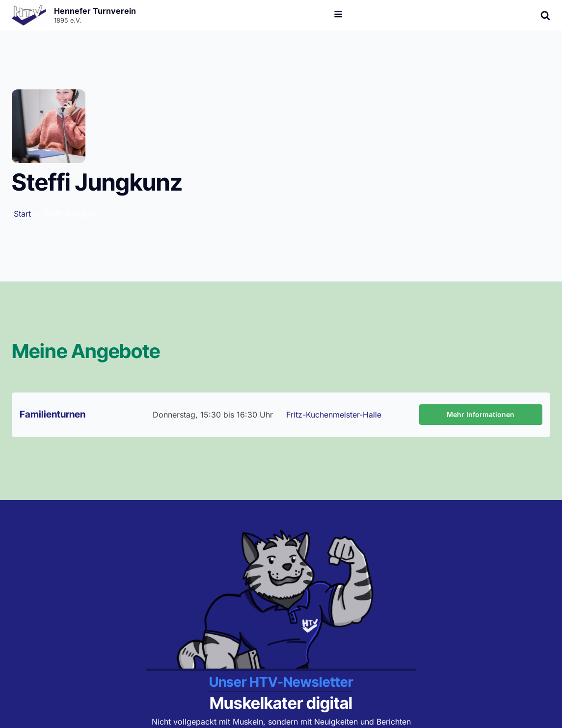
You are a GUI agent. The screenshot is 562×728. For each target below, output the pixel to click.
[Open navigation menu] (338, 15)
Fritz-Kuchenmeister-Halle (334, 415)
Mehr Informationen (481, 414)
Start (22, 214)
